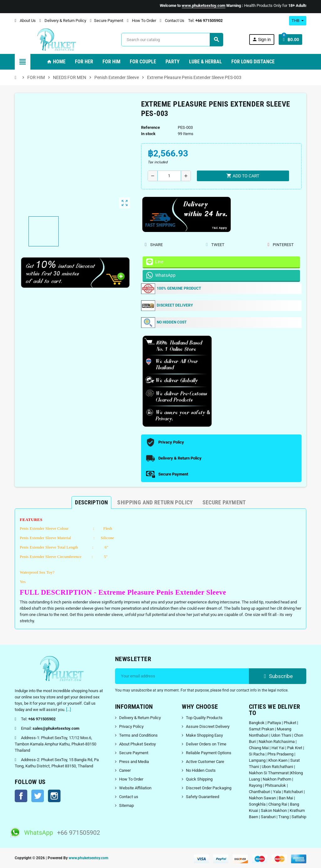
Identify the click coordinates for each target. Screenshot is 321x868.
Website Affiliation (135, 788)
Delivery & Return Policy (63, 21)
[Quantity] (169, 176)
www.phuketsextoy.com (88, 858)
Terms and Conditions (138, 735)
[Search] (172, 40)
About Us (25, 21)
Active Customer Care (205, 762)
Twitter (38, 796)
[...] (68, 710)
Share (154, 245)
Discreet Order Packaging (209, 788)
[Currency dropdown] (298, 21)
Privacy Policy (131, 726)
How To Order (142, 21)
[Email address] (182, 676)
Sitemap (126, 805)
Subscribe (278, 676)
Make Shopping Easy (204, 735)
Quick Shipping (199, 779)
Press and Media (134, 762)
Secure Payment (107, 21)
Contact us (129, 797)
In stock (148, 134)
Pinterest (281, 245)
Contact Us (172, 21)
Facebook (21, 796)
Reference (150, 127)
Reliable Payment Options (209, 753)
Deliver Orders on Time (206, 744)
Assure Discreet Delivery (208, 726)
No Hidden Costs (201, 770)
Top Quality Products (204, 718)
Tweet (215, 245)
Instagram (54, 796)
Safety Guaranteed (203, 797)
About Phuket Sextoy (137, 744)
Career (125, 770)
